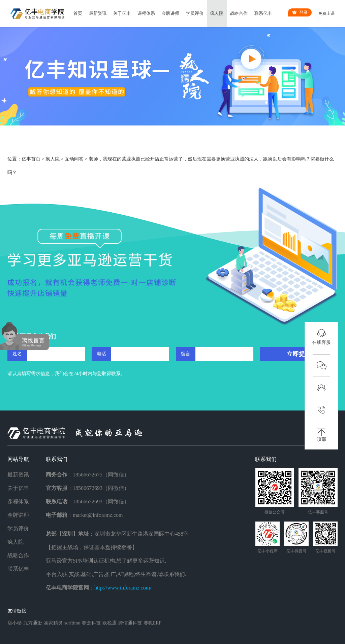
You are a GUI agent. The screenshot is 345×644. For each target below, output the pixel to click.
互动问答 (74, 159)
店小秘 (14, 623)
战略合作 (239, 13)
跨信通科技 (130, 623)
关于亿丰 (122, 13)
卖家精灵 (53, 623)
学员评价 (195, 13)
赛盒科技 (91, 623)
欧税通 (109, 623)
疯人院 (217, 13)
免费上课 (326, 13)
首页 (78, 13)
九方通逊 (33, 623)
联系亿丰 (263, 13)
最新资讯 (98, 13)
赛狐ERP (153, 623)
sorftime (72, 623)
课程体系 (146, 13)
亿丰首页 (31, 159)
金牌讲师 (170, 13)
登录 (300, 12)
